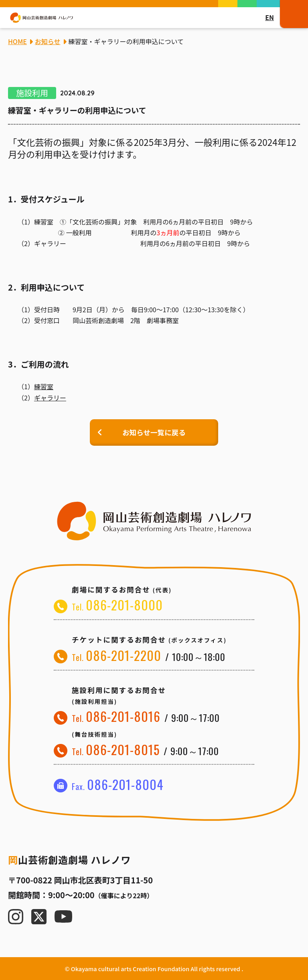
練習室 (44, 386)
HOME (17, 41)
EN (269, 17)
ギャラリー (50, 398)
